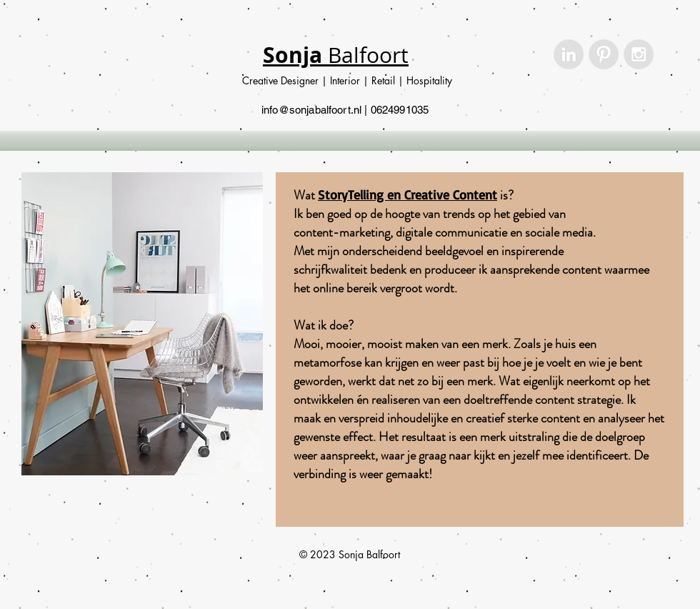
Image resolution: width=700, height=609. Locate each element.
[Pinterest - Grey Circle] (604, 54)
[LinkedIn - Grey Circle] (569, 54)
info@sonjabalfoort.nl (311, 110)
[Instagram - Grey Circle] (639, 54)
